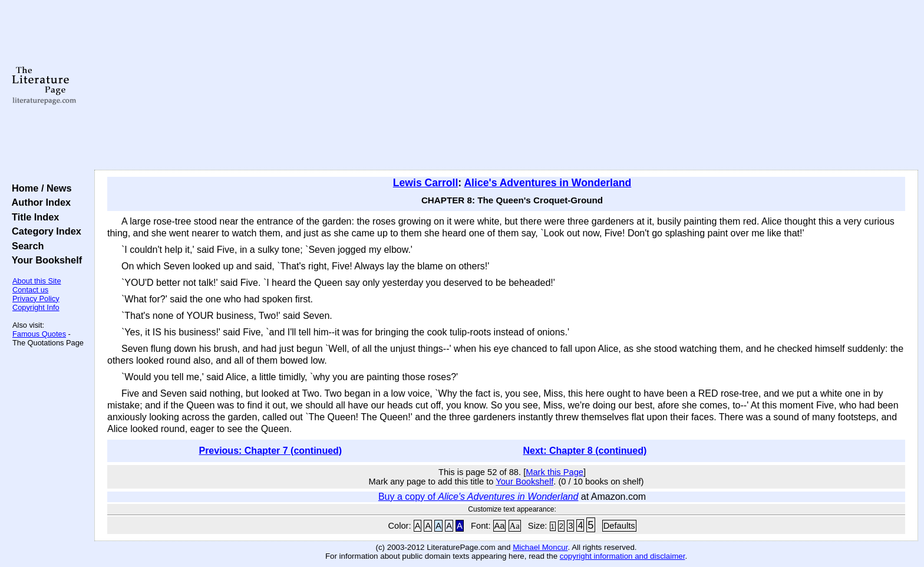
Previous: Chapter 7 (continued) (270, 451)
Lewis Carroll (426, 183)
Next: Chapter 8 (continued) (585, 451)
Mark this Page (555, 472)
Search (25, 246)
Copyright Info (36, 307)
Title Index (33, 217)
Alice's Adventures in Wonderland (547, 183)
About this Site (37, 281)
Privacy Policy (36, 299)
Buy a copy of (478, 497)
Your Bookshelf (44, 260)
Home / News (39, 188)
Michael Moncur (540, 547)
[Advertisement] (506, 85)
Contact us (30, 290)
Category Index (44, 231)
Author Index (39, 202)
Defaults (619, 526)
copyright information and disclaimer (623, 556)
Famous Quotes (39, 334)
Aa (500, 526)
